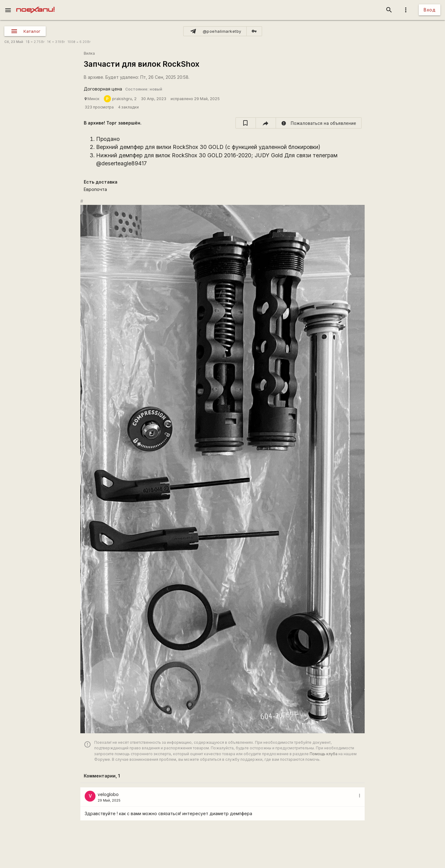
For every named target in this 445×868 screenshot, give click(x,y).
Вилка (89, 53)
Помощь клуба (324, 754)
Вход (430, 10)
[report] (319, 123)
